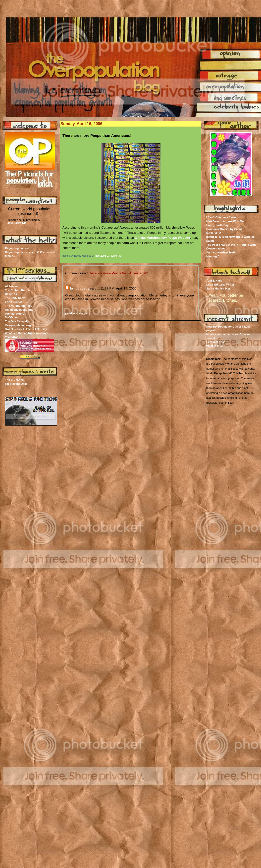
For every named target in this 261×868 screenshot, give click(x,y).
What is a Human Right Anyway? (27, 333)
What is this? (215, 346)
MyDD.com (12, 317)
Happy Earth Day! (218, 225)
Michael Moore (15, 314)
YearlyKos (12, 337)
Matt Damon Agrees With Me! (225, 221)
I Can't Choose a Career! (222, 217)
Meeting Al (213, 256)
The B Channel (15, 380)
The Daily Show (15, 298)
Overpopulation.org (18, 325)
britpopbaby (80, 288)
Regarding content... (18, 248)
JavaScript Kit (17, 223)
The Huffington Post (18, 306)
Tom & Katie (214, 281)
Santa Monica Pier (218, 289)
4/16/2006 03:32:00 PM (108, 256)
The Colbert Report (18, 290)
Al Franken (12, 286)
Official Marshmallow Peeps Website (162, 238)
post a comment (78, 313)
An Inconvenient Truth (20, 310)
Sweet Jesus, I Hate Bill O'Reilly (26, 329)
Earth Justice (14, 302)
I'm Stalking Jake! (17, 384)
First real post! (216, 342)
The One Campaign (18, 321)
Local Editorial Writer (220, 285)
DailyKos (11, 294)
